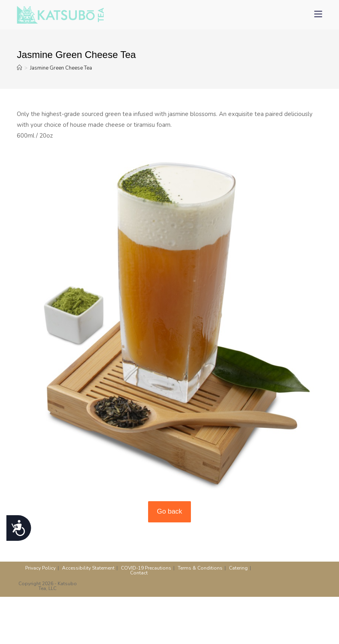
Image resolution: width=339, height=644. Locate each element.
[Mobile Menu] (318, 15)
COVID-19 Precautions (146, 568)
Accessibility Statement (88, 568)
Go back (169, 511)
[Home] (19, 68)
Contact (139, 573)
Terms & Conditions (200, 568)
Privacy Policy (40, 568)
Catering (238, 568)
